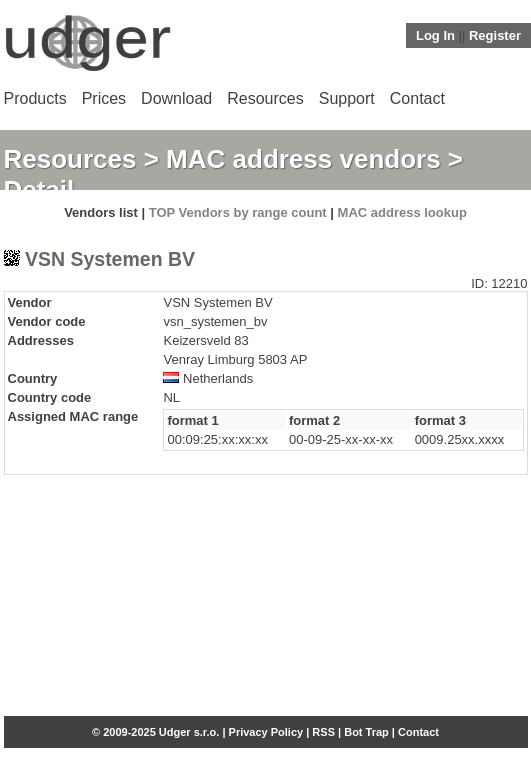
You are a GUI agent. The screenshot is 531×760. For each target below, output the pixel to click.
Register (495, 35)
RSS (323, 732)
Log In (435, 35)
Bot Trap (366, 732)
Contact (417, 98)
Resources (265, 98)
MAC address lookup (402, 212)
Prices (104, 98)
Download (176, 98)
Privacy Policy (266, 732)
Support (347, 98)
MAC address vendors (303, 159)
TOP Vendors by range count (238, 212)
